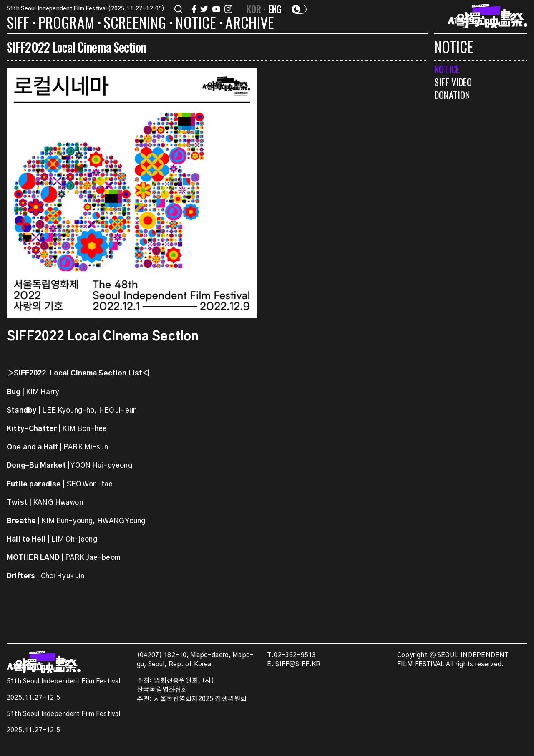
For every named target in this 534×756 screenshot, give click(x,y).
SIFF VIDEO (453, 82)
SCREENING (135, 24)
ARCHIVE (250, 24)
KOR (254, 9)
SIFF (18, 24)
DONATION (452, 94)
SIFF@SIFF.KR (298, 664)
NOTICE (196, 24)
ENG (275, 9)
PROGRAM (66, 24)
